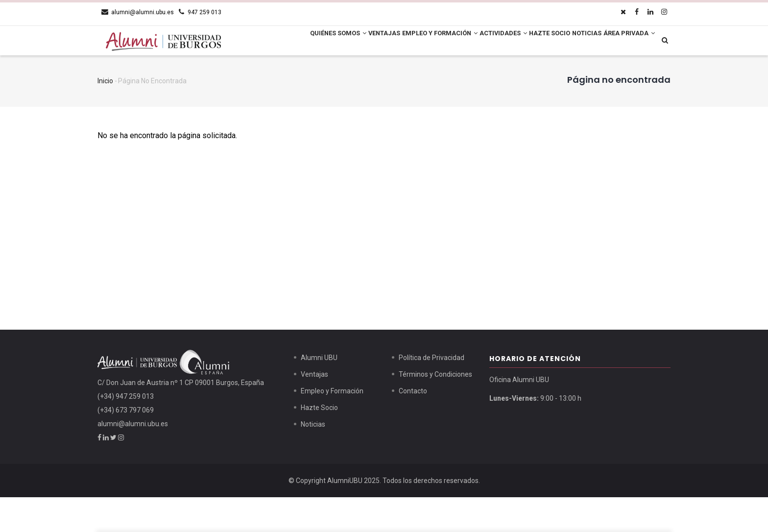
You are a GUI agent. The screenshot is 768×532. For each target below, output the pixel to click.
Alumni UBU (319, 392)
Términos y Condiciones (435, 409)
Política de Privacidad (432, 392)
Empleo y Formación (417, 42)
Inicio (105, 116)
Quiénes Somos (298, 42)
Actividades (489, 42)
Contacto (413, 426)
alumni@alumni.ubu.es (133, 459)
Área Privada (295, 73)
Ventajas (353, 42)
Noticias (591, 42)
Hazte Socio (544, 42)
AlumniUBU (345, 515)
